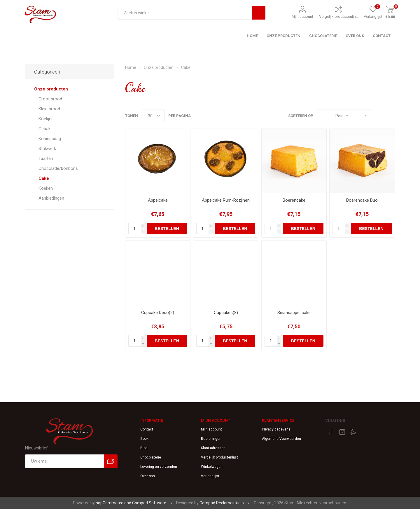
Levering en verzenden (159, 467)
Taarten (46, 158)
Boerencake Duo (362, 200)
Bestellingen (211, 439)
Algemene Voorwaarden (281, 439)
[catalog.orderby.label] (345, 116)
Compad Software (149, 503)
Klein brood (49, 109)
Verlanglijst (210, 476)
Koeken (46, 188)
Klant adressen (213, 448)
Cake (44, 178)
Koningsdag (50, 139)
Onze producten (51, 89)
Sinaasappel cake (294, 313)
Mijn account (302, 16)
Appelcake (158, 200)
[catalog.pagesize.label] (153, 116)
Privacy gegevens (276, 429)
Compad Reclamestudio (222, 503)
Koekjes (46, 119)
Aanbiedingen (51, 198)
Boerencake (294, 200)
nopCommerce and (114, 503)
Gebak (44, 129)
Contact (147, 429)
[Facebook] (331, 432)
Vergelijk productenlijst (338, 16)
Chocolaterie (151, 457)
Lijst (391, 116)
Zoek (144, 439)
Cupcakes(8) (226, 313)
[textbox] (185, 13)
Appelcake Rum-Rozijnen (226, 200)
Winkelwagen (212, 467)
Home (131, 67)
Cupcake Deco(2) (158, 313)
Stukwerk (47, 149)
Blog (144, 448)
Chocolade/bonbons (58, 168)
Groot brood (50, 99)
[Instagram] (342, 432)
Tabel (379, 116)
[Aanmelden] (64, 461)
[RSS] (353, 432)
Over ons (148, 476)
